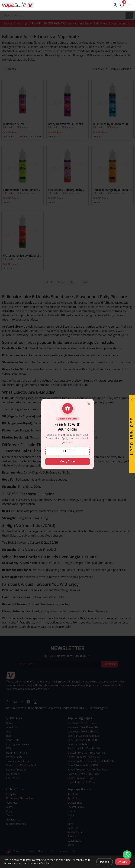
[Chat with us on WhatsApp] (127, 855)
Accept (123, 862)
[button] (129, 6)
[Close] (89, 404)
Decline (105, 862)
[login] (115, 5)
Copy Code (67, 461)
